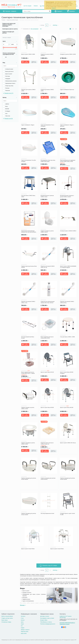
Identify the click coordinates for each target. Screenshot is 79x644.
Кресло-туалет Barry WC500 (47, 407)
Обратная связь (25, 632)
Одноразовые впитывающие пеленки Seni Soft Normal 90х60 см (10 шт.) (29, 232)
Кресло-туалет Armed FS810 (28, 549)
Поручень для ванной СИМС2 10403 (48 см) (67, 302)
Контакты (23, 616)
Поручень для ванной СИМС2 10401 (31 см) (48, 267)
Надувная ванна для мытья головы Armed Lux (47, 443)
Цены (22, 622)
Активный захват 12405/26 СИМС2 (68, 231)
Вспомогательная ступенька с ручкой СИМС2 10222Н (67, 196)
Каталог (23, 620)
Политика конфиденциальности (48, 624)
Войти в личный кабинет (7, 616)
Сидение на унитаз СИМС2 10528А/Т (47, 55)
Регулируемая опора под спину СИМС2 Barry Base (48, 161)
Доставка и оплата (45, 616)
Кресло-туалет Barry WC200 (67, 407)
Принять (54, 8)
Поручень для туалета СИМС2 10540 (28, 90)
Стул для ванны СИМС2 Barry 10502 (28, 196)
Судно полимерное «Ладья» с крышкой (67, 126)
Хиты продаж (28, 6)
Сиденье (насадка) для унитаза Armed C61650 (29, 514)
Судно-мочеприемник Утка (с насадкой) (47, 126)
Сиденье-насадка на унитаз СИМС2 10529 (28, 408)
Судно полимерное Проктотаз (67, 90)
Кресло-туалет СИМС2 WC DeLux (68, 443)
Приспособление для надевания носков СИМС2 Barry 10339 (68, 161)
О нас (22, 618)
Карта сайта (24, 633)
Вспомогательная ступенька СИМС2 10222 (47, 196)
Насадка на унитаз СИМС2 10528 (68, 54)
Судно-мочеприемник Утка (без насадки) (29, 161)
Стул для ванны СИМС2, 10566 (67, 337)
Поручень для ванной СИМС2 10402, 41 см (28, 302)
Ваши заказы (5, 620)
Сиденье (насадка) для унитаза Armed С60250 (29, 479)
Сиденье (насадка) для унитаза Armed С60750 (48, 479)
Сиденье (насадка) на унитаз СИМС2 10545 (28, 443)
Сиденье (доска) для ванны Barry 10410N (29, 267)
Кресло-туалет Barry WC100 (47, 372)
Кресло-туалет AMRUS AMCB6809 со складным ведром (68, 267)
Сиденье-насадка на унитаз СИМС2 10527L (47, 231)
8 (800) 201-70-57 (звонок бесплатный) (66, 617)
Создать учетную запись (7, 618)
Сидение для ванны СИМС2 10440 (47, 90)
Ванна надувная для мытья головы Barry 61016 (47, 337)
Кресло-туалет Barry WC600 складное (67, 373)
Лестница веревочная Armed (47, 513)
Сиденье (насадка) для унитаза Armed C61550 (67, 479)
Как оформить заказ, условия (47, 618)
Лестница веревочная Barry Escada (28, 337)
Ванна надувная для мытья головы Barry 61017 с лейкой (28, 373)
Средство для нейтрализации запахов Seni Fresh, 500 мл (48, 302)
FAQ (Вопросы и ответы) (46, 622)
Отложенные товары (6, 622)
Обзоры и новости (25, 630)
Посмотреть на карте (65, 624)
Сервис (23, 628)
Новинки (36, 6)
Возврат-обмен (44, 620)
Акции (43, 6)
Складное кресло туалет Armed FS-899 (67, 514)
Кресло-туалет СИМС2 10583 (28, 54)
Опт (22, 626)
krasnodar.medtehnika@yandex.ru (67, 623)
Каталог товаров (11, 11)
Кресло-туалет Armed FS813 (57, 549)
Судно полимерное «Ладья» (28, 125)
